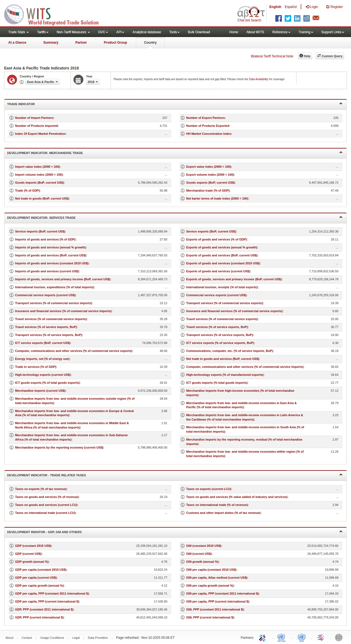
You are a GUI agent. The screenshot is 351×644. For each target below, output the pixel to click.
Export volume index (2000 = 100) (210, 175)
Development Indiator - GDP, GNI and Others (175, 532)
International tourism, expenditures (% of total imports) (54, 287)
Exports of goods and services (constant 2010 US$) (223, 263)
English (275, 7)
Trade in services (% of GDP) (36, 367)
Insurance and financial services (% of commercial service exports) (234, 311)
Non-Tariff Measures (73, 32)
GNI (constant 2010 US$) (204, 546)
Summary (51, 43)
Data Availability (259, 79)
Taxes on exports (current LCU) (209, 489)
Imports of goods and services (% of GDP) (45, 239)
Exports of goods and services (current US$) (218, 271)
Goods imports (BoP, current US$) (39, 183)
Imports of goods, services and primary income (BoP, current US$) (63, 279)
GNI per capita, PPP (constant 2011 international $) (222, 593)
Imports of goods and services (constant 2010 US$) (52, 263)
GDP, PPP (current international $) (39, 617)
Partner (81, 43)
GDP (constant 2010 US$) (33, 546)
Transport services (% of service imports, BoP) (49, 335)
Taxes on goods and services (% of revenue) (47, 497)
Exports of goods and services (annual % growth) (222, 247)
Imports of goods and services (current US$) (47, 271)
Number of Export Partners (206, 118)
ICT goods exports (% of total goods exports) (47, 383)
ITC (263, 637)
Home (234, 32)
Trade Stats (19, 32)
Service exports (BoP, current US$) (211, 231)
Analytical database (147, 32)
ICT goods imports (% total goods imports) (217, 383)
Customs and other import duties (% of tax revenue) (223, 513)
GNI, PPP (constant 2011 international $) (215, 609)
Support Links (333, 32)
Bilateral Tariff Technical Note (272, 56)
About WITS (255, 32)
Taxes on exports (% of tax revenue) (41, 489)
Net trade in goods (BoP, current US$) (42, 198)
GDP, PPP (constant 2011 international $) (44, 609)
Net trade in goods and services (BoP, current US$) (223, 359)
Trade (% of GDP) (27, 191)
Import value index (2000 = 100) (37, 167)
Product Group (116, 43)
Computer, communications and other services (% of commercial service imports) (245, 367)
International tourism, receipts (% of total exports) (222, 287)
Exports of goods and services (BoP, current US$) (222, 255)
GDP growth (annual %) (32, 562)
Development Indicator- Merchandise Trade (175, 152)
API (120, 32)
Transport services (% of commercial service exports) (224, 303)
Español (291, 7)
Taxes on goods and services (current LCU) (46, 505)
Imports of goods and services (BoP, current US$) (51, 255)
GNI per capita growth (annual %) (210, 586)
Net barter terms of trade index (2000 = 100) (217, 198)
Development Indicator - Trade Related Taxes (175, 475)
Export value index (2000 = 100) (209, 167)
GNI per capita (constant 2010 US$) (211, 570)
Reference (281, 32)
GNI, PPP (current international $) (210, 617)
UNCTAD (282, 637)
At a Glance (17, 43)
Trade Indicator (175, 104)
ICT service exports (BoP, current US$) (43, 343)
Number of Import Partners (34, 118)
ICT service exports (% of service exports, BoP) (220, 343)
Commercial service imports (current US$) (45, 295)
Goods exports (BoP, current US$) (210, 183)
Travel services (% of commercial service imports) (51, 319)
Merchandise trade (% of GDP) (208, 191)
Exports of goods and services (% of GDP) (216, 239)
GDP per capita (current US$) (36, 578)
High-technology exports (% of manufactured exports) (225, 375)
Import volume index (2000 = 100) (39, 175)
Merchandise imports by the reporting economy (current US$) (59, 447)
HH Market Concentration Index (209, 134)
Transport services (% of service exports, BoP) (220, 335)
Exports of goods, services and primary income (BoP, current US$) (234, 279)
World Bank (340, 637)
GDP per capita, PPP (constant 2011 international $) (52, 593)
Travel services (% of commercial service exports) (222, 319)
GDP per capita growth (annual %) (39, 586)
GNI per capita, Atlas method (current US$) (217, 578)
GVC (103, 32)
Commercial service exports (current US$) (216, 295)
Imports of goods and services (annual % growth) (50, 247)
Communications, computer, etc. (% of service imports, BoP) (230, 351)
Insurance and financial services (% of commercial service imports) (63, 311)
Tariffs (43, 32)
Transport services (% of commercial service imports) (53, 303)
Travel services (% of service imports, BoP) (46, 327)
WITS (55, 14)
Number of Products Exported (208, 126)
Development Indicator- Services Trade (175, 217)
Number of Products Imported (36, 126)
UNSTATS (302, 637)
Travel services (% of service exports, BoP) (217, 327)
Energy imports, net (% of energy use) (42, 359)
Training (306, 32)
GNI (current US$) (199, 554)
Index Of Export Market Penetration (40, 134)
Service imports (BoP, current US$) (40, 231)
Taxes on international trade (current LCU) (45, 513)
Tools (174, 32)
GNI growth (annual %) (202, 562)
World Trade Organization (321, 637)
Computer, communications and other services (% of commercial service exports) (74, 351)
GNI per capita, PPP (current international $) (218, 601)
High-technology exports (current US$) (43, 375)
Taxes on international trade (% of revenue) (217, 505)
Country (150, 43)
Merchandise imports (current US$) (40, 391)
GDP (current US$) (28, 554)
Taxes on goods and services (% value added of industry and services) (237, 497)
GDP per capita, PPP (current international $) (47, 601)
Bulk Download (199, 32)
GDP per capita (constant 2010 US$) (41, 570)
